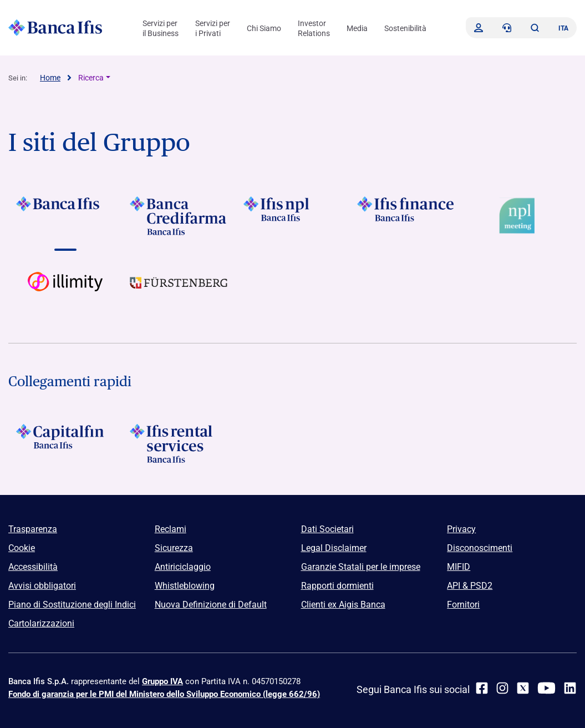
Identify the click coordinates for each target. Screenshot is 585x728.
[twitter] (523, 688)
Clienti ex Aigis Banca (343, 605)
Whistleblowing (185, 586)
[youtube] (546, 688)
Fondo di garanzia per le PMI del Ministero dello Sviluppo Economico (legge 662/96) (164, 694)
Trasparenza (33, 529)
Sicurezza (174, 548)
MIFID (459, 567)
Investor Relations (314, 28)
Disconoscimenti (480, 548)
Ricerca (91, 78)
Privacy (461, 529)
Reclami (171, 529)
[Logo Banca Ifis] (55, 28)
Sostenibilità (405, 28)
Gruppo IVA (162, 681)
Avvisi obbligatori (42, 586)
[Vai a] (65, 216)
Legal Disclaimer (334, 548)
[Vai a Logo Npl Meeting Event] (520, 216)
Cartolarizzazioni (41, 623)
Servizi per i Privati (213, 28)
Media (357, 28)
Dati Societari (327, 529)
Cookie (22, 548)
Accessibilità (33, 567)
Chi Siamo (264, 28)
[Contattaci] (507, 28)
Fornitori (463, 605)
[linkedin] (570, 688)
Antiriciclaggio (183, 567)
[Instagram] (502, 688)
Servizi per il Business (161, 28)
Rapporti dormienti (337, 586)
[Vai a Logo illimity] (65, 291)
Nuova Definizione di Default (211, 605)
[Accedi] (479, 28)
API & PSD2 (470, 586)
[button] (535, 28)
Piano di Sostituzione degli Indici (72, 605)
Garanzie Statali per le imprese (361, 567)
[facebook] (482, 688)
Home (50, 78)
